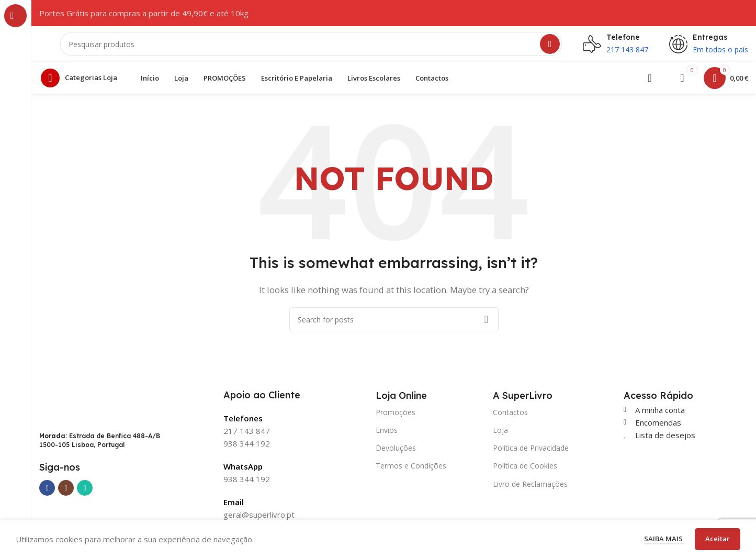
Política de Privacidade (531, 454)
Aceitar (718, 539)
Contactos (510, 418)
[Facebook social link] (47, 494)
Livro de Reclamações (530, 490)
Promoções (396, 418)
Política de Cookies (525, 471)
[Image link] (86, 410)
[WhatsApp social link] (85, 494)
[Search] (311, 47)
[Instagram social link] (66, 494)
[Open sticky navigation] (82, 84)
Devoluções (396, 454)
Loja (500, 436)
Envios (387, 436)
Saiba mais (664, 539)
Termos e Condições (411, 471)
